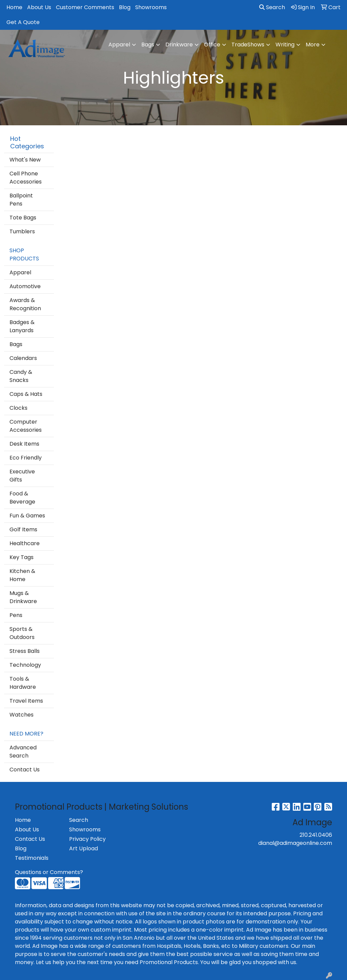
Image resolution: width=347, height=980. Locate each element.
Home (14, 7)
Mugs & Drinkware (23, 597)
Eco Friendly (26, 458)
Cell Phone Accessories (26, 178)
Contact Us (25, 770)
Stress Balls (25, 651)
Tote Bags (23, 218)
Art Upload (84, 848)
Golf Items (23, 529)
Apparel (119, 45)
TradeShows (248, 45)
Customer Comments (85, 7)
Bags (148, 45)
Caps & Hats (26, 394)
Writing (285, 45)
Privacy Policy (87, 839)
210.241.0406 (316, 835)
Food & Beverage (22, 498)
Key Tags (22, 557)
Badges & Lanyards (22, 326)
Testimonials (32, 858)
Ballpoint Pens (21, 200)
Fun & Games (27, 516)
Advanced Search (23, 752)
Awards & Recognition (25, 304)
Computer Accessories (26, 426)
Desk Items (24, 444)
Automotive (25, 286)
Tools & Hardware (23, 683)
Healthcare (25, 543)
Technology (25, 665)
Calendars (23, 358)
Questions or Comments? (49, 872)
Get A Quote (23, 22)
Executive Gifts (22, 476)
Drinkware (179, 45)
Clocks (18, 408)
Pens (16, 615)
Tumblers (22, 231)
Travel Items (26, 701)
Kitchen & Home (22, 575)
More (313, 45)
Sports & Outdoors (22, 633)
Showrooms (151, 7)
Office (212, 45)
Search (272, 7)
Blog (125, 7)
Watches (22, 715)
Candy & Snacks (21, 376)
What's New (25, 160)
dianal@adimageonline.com (295, 843)
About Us (39, 7)
